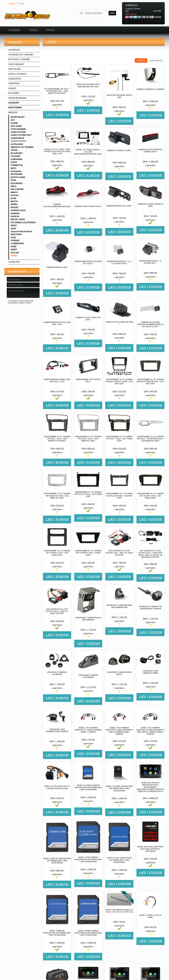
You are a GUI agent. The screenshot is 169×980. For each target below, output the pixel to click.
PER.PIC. (15, 207)
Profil (51, 30)
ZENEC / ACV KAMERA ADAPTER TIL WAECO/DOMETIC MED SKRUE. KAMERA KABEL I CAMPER (150, 731)
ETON (13, 180)
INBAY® (14, 192)
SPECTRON (16, 234)
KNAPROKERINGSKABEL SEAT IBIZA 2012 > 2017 (57, 380)
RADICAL (15, 216)
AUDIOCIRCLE (17, 138)
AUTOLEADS (17, 144)
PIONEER (15, 214)
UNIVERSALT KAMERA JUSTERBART (88, 676)
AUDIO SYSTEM (18, 132)
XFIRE (14, 247)
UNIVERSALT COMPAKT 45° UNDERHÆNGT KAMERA (150, 608)
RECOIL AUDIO (18, 219)
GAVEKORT (14, 103)
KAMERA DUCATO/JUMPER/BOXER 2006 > (57, 206)
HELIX (14, 186)
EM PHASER (17, 174)
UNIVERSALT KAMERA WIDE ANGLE (119, 673)
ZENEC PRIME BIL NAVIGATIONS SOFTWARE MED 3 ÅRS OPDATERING (57, 933)
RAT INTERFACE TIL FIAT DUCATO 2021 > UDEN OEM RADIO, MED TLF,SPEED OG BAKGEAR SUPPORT (150, 554)
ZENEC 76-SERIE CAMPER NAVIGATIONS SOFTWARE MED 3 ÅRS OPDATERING (88, 787)
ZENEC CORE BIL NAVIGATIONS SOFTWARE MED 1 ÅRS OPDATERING (57, 861)
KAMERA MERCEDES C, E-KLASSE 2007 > (150, 262)
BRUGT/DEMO (15, 108)
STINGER (15, 241)
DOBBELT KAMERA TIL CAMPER (150, 89)
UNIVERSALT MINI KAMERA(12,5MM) (150, 672)
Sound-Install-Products (22, 232)
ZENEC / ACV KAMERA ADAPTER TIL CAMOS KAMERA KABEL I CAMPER (88, 730)
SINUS (14, 225)
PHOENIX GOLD (18, 210)
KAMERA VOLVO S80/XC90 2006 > (119, 323)
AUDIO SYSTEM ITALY (21, 135)
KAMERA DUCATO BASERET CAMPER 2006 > (150, 151)
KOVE (13, 198)
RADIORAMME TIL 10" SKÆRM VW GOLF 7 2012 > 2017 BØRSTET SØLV (88, 439)
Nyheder (14, 30)
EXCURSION (17, 183)
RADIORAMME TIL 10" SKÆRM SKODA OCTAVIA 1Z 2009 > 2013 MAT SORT (119, 382)
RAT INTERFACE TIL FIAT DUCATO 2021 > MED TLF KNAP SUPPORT (119, 553)
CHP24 (14, 162)
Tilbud (33, 30)
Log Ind (12, 4)
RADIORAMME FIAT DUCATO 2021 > (88, 380)
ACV (13, 120)
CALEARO (16, 156)
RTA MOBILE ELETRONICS (23, 223)
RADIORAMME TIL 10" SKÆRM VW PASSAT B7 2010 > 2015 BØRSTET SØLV (57, 496)
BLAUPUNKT (17, 153)
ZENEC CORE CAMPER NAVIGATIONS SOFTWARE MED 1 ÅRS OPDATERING (88, 859)
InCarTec (15, 195)
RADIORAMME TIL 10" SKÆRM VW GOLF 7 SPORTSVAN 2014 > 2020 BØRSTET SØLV (150, 439)
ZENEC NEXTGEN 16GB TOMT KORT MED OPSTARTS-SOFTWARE (151, 849)
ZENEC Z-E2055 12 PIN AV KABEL (150, 916)
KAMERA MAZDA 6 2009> (57, 267)
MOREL (14, 204)
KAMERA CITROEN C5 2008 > (119, 150)
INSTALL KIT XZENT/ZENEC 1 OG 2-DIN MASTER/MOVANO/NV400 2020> (88, 152)
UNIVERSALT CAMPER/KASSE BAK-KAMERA (88, 619)
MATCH (14, 201)
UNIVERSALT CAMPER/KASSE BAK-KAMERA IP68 (119, 606)
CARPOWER (17, 159)
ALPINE (14, 123)
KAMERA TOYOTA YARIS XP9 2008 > (88, 319)
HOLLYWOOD (17, 189)
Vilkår (22, 4)
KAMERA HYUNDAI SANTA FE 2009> (150, 205)
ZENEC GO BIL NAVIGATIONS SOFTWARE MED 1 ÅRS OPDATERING (119, 860)
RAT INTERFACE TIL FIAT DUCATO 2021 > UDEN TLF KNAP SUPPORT (57, 611)
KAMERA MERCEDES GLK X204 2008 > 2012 (57, 323)
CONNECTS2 (17, 165)
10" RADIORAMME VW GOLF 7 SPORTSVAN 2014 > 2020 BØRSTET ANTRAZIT (57, 91)
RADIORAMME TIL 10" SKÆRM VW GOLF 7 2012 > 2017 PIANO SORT (119, 439)
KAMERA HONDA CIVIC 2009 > (119, 206)
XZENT (14, 250)
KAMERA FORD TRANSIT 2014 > (88, 206)
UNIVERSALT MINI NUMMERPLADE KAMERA (57, 730)
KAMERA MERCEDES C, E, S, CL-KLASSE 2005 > (119, 262)
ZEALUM (15, 253)
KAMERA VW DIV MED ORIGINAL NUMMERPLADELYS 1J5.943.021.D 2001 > (150, 324)
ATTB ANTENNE (18, 129)
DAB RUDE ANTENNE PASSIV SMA (119, 96)
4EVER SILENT (18, 117)
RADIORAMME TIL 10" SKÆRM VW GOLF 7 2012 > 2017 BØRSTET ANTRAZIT (57, 439)
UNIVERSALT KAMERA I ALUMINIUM (57, 673)
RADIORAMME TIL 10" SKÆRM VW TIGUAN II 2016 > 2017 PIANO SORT (150, 496)
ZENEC (14, 256)
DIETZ (14, 168)
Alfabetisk (141, 60)
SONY (13, 229)
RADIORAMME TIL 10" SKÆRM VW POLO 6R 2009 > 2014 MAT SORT (119, 496)
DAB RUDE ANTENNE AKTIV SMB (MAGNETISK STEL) (88, 85)
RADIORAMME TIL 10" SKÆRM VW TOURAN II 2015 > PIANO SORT (88, 553)
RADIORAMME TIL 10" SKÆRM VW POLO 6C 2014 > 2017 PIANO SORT (88, 494)
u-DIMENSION (17, 243)
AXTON (14, 150)
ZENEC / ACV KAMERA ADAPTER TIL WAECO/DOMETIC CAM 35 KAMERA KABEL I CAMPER (119, 731)
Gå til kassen (131, 14)
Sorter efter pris (156, 60)
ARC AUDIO (16, 126)
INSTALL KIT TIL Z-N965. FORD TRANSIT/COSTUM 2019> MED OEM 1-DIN (57, 151)
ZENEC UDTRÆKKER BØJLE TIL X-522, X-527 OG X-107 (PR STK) (119, 911)
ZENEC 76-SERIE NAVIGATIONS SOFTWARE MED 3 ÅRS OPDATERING (119, 788)
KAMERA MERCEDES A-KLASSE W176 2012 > (88, 262)
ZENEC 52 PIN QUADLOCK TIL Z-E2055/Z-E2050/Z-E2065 (57, 787)
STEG (13, 238)
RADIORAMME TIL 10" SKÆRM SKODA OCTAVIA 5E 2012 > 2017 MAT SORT (150, 382)
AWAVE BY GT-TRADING (22, 147)
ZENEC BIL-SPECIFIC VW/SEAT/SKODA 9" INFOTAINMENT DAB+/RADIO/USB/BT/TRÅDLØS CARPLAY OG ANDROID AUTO (150, 787)
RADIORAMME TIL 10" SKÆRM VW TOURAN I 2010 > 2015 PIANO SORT (57, 553)
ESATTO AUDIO (18, 177)
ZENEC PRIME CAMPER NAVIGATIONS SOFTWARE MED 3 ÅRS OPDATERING (88, 933)
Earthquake (16, 171)
